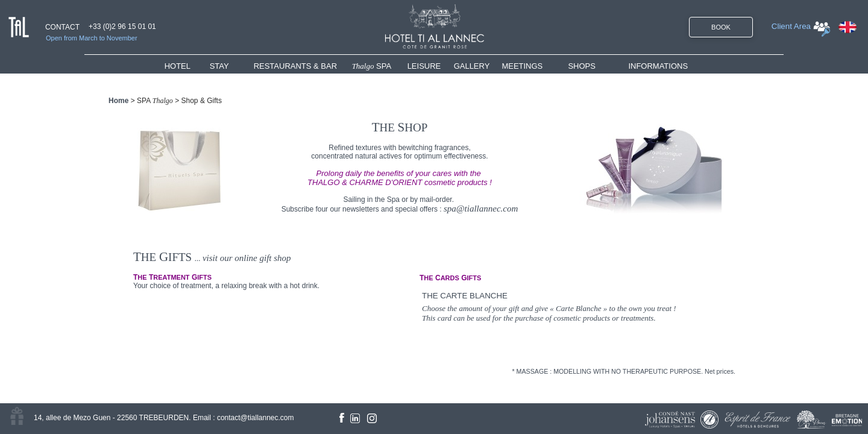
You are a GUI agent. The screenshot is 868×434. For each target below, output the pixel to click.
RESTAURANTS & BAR (295, 66)
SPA (372, 66)
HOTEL (180, 66)
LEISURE (424, 66)
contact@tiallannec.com (256, 418)
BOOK (721, 27)
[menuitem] (187, 66)
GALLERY (472, 66)
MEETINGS (522, 66)
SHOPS (582, 66)
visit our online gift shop (247, 258)
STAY (219, 66)
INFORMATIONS (658, 66)
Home (118, 101)
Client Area (791, 26)
